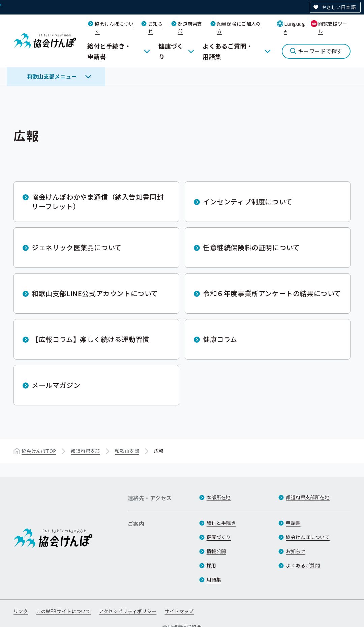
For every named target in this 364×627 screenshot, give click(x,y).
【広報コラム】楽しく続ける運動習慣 (90, 339)
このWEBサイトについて (63, 611)
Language (295, 27)
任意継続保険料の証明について (251, 247)
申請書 (293, 523)
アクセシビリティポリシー (128, 611)
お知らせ (296, 551)
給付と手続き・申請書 (109, 51)
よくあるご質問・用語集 (227, 51)
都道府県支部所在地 (308, 497)
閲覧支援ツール (333, 27)
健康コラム (220, 339)
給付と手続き (221, 523)
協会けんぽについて (308, 537)
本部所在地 (219, 497)
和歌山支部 (127, 451)
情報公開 (216, 551)
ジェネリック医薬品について (77, 247)
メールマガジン (56, 385)
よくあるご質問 (303, 565)
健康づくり (171, 51)
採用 (211, 565)
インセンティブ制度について (248, 202)
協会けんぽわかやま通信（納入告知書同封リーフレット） (98, 202)
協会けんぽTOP (39, 451)
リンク (21, 611)
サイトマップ (179, 611)
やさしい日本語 (339, 7)
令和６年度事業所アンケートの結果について (272, 293)
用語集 (214, 579)
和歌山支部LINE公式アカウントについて (95, 293)
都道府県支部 (85, 451)
